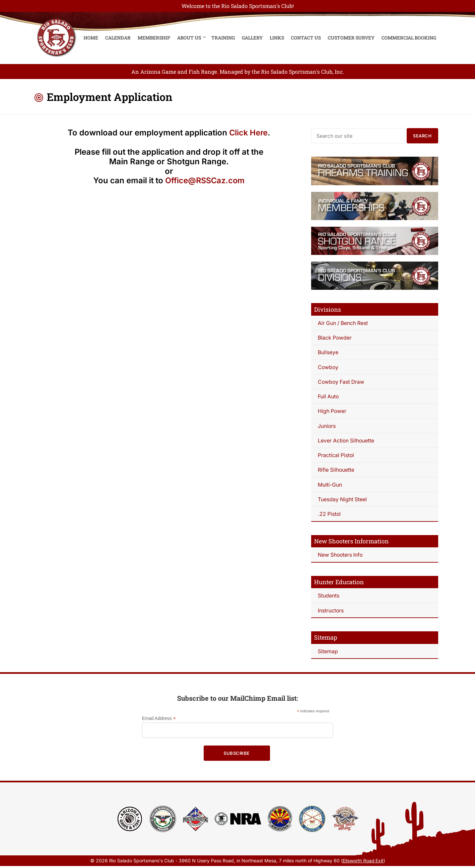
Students (329, 597)
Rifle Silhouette (336, 471)
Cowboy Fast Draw (342, 382)
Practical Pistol (336, 456)
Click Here (248, 133)
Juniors (327, 427)
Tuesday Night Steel (343, 501)
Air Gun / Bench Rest (343, 323)
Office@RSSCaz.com (205, 180)
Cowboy (328, 367)
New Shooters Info (341, 556)
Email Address (159, 720)
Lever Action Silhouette (347, 441)
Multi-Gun (330, 486)
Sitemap (328, 653)
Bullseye (328, 353)
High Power (332, 412)
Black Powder (335, 338)
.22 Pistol (330, 515)
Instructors (331, 612)
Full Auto (329, 397)
